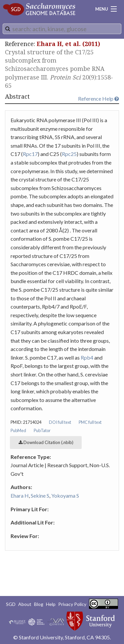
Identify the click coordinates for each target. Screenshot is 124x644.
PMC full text (90, 422)
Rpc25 (69, 154)
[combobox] (62, 29)
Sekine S (40, 495)
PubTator (42, 430)
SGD (11, 604)
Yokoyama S (65, 495)
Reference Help (99, 99)
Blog (39, 604)
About (25, 604)
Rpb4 (87, 357)
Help (51, 604)
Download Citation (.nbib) (46, 442)
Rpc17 (30, 154)
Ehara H (20, 495)
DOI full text (60, 422)
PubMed (18, 430)
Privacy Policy (72, 604)
